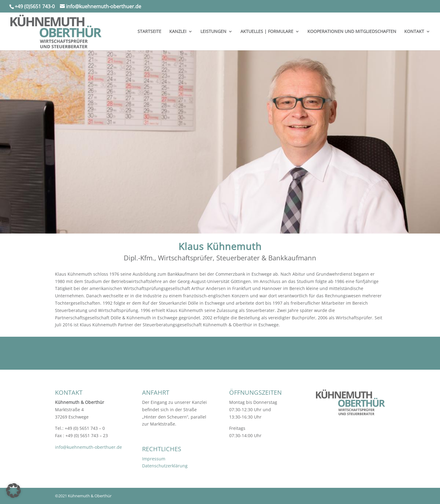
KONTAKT (414, 32)
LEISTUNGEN (213, 32)
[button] (13, 491)
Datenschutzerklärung (165, 466)
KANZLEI (178, 32)
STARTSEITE (149, 32)
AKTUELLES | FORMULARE (267, 32)
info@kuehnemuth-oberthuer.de (88, 447)
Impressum (154, 459)
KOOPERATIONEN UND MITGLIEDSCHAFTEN (352, 32)
